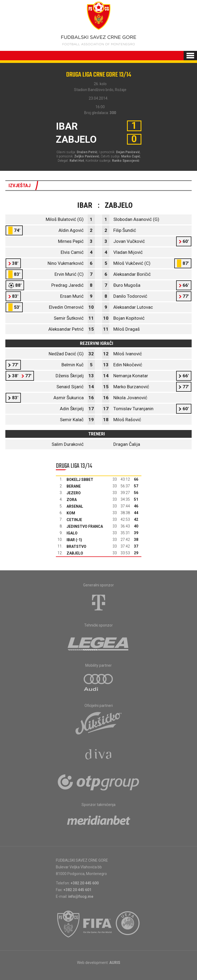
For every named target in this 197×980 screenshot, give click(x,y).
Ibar (71, 540)
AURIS (115, 963)
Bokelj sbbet (80, 480)
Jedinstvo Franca (85, 526)
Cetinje (74, 520)
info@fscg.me (81, 896)
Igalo (72, 533)
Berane (74, 486)
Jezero (74, 493)
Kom (71, 513)
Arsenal (75, 506)
